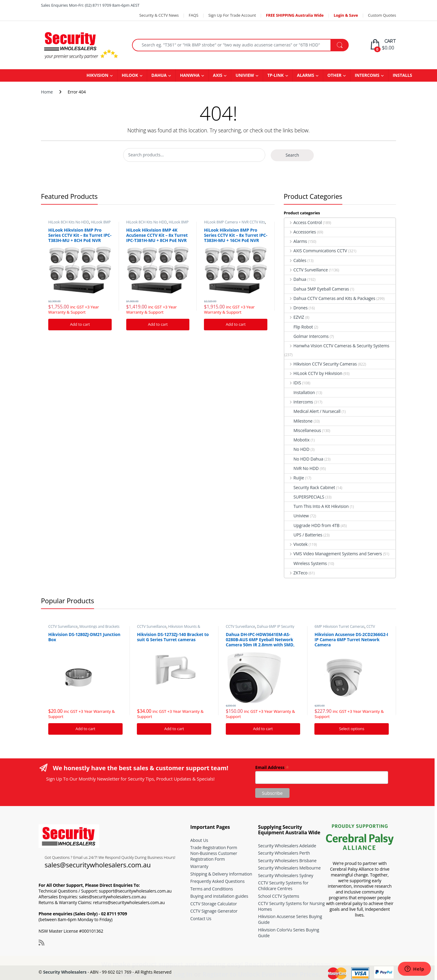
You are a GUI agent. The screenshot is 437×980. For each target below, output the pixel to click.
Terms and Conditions (212, 889)
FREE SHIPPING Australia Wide (295, 15)
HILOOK (130, 75)
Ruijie (294, 478)
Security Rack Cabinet (310, 487)
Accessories (300, 232)
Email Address (272, 767)
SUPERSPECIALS (304, 497)
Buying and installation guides (219, 896)
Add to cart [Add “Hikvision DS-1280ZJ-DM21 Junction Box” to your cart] (85, 729)
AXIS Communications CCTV (316, 251)
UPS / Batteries (303, 535)
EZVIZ (294, 317)
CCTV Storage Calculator (214, 904)
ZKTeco (296, 573)
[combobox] (231, 45)
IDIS (293, 383)
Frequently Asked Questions (217, 881)
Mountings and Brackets (100, 626)
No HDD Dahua (304, 459)
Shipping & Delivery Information (221, 874)
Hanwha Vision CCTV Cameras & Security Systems (337, 346)
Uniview (297, 516)
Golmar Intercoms (307, 336)
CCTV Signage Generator (214, 911)
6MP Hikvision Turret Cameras (339, 626)
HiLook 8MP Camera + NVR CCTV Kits (80, 224)
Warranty (199, 866)
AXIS (218, 75)
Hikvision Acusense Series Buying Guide (290, 919)
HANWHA (190, 75)
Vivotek (296, 544)
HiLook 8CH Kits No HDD (69, 222)
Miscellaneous (303, 430)
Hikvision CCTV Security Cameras (321, 364)
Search (292, 155)
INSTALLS (402, 75)
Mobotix (297, 440)
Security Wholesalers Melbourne (289, 868)
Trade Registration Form (214, 847)
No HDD (297, 449)
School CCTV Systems (279, 896)
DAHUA (159, 75)
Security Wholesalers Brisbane (287, 861)
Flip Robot (299, 327)
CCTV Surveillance (306, 270)
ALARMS (305, 75)
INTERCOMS (367, 75)
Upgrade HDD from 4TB (312, 525)
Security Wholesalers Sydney (286, 875)
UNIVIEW (245, 75)
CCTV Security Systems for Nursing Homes (291, 906)
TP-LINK (276, 75)
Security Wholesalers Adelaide (287, 846)
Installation (300, 392)
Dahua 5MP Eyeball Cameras (317, 289)
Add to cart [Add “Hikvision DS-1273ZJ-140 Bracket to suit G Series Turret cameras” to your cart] (174, 729)
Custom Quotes (382, 15)
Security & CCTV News (159, 15)
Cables (295, 260)
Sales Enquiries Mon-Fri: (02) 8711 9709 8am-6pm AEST (90, 5)
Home (47, 92)
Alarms (296, 241)
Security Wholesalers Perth (284, 853)
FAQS (194, 15)
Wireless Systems (306, 563)
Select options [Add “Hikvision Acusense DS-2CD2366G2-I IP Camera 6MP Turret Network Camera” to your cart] (352, 729)
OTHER (334, 75)
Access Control (303, 222)
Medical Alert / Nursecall (312, 411)
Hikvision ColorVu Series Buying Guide (288, 933)
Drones (296, 308)
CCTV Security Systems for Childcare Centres (283, 886)
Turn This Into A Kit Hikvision (317, 506)
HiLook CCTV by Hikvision (313, 373)
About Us (199, 840)
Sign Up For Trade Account (232, 15)
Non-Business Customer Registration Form (214, 856)
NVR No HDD (301, 468)
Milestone (298, 421)
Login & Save (346, 15)
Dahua (295, 279)
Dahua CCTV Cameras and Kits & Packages (330, 298)
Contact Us (201, 919)
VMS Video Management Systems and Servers (333, 554)
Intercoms (299, 402)
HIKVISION (97, 75)
